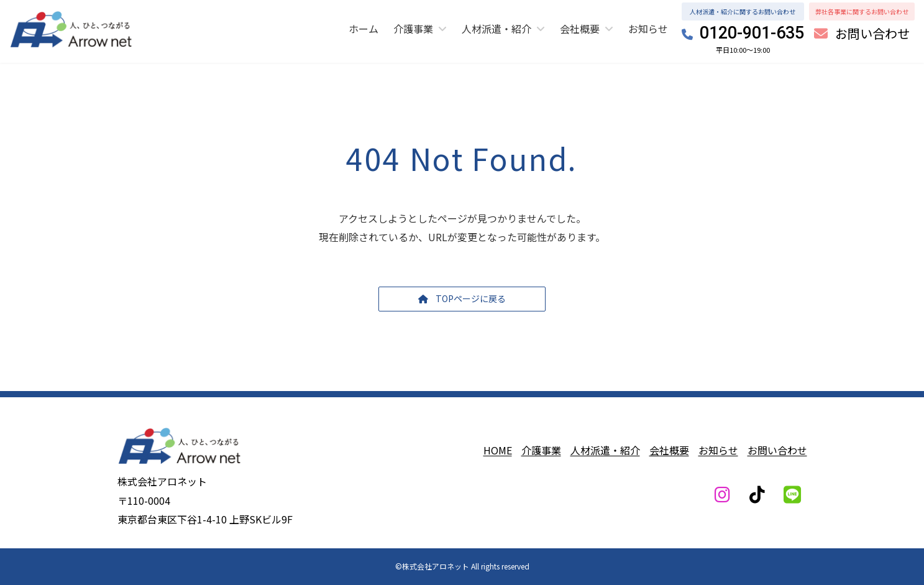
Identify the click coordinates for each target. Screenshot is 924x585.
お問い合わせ (777, 450)
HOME (498, 450)
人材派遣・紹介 (605, 450)
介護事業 (541, 450)
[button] (862, 34)
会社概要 (669, 450)
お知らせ (718, 450)
